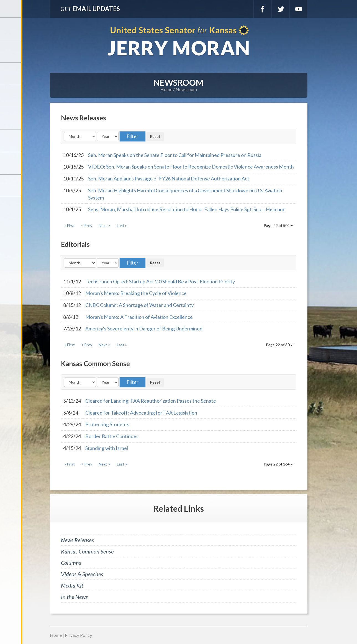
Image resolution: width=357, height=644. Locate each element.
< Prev (87, 225)
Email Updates (90, 9)
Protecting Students (107, 424)
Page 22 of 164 (278, 464)
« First (70, 225)
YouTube (299, 9)
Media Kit (72, 585)
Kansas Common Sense (87, 551)
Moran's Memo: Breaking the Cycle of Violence (136, 293)
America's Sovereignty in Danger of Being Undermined (144, 329)
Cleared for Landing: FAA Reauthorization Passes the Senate (151, 401)
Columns (71, 563)
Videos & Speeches (82, 574)
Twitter (281, 9)
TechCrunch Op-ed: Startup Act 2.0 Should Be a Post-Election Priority (160, 281)
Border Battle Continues (112, 436)
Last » (122, 225)
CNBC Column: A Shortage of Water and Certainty (139, 305)
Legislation (11, 141)
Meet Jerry (11, 51)
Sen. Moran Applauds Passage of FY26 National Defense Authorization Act (169, 179)
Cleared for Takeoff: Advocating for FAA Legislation (141, 413)
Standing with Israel (107, 448)
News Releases (77, 540)
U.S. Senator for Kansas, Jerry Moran (178, 41)
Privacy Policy (78, 635)
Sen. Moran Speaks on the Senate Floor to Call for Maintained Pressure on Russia (175, 155)
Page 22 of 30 (279, 345)
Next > (105, 225)
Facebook (263, 9)
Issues (11, 118)
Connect (11, 163)
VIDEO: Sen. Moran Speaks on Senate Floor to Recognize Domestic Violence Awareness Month (191, 167)
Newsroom (11, 96)
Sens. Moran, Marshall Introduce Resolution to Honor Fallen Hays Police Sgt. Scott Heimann (187, 209)
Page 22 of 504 (278, 225)
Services (11, 74)
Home (166, 89)
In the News (74, 597)
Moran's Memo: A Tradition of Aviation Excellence (139, 317)
